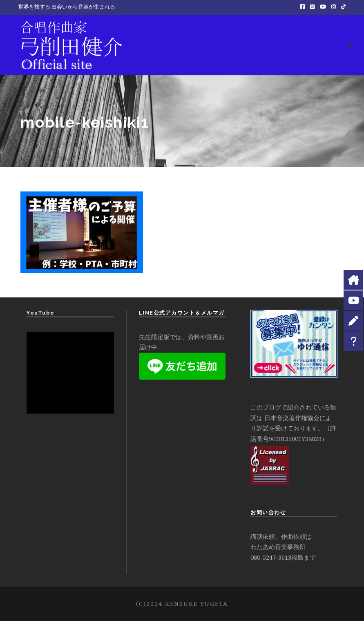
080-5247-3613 (271, 557)
